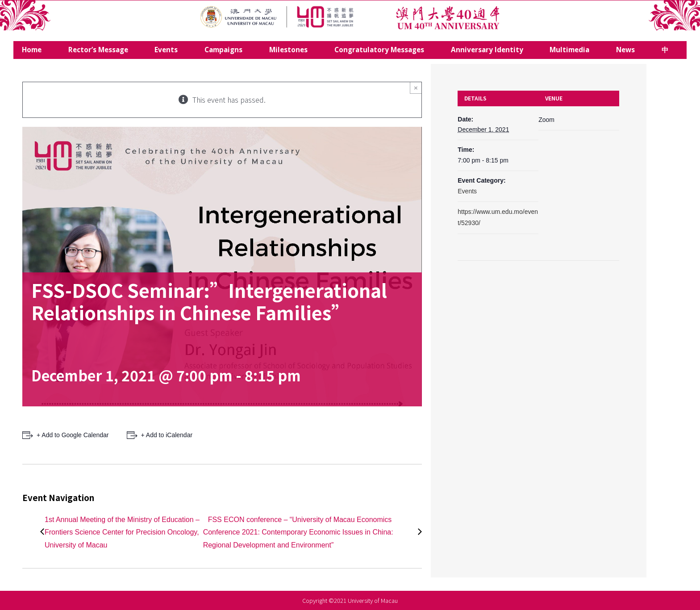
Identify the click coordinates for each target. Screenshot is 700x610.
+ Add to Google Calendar (73, 435)
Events (467, 191)
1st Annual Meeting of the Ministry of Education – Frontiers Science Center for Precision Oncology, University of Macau (122, 533)
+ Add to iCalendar (167, 435)
